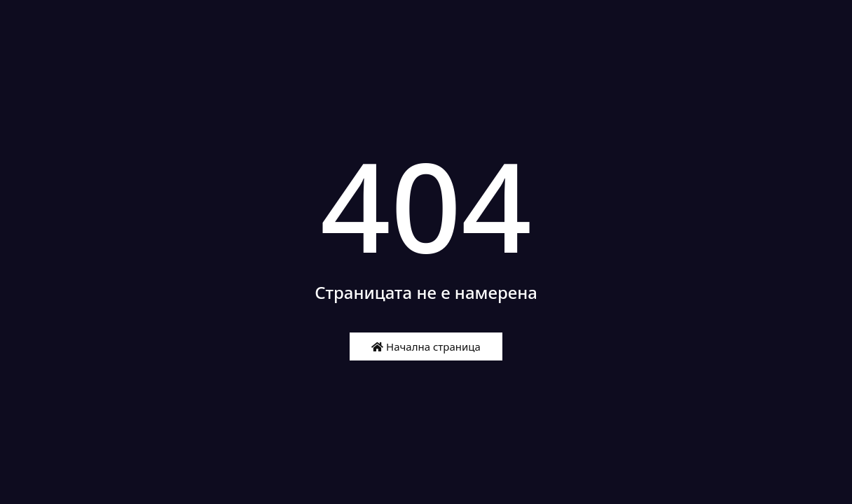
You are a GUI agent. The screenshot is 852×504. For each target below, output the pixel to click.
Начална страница (426, 346)
